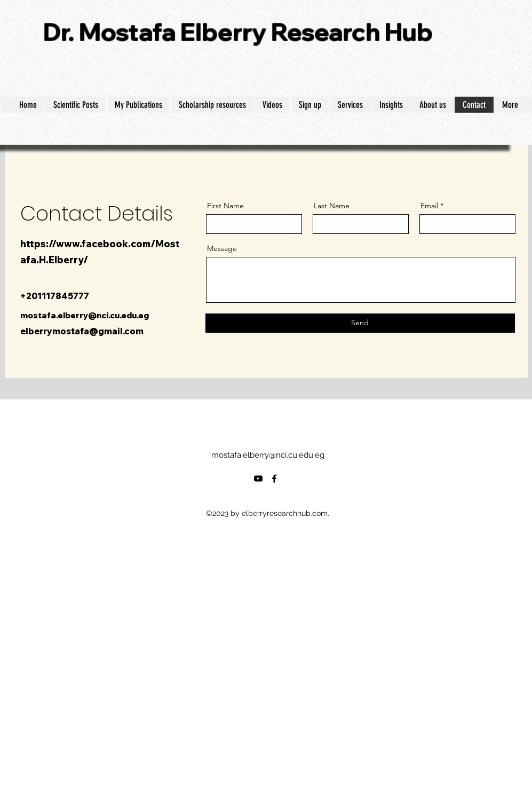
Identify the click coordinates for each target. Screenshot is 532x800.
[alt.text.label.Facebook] (274, 479)
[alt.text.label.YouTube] (258, 479)
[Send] (360, 323)
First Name (225, 206)
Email (429, 206)
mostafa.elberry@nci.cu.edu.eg (85, 315)
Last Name (332, 206)
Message (222, 248)
